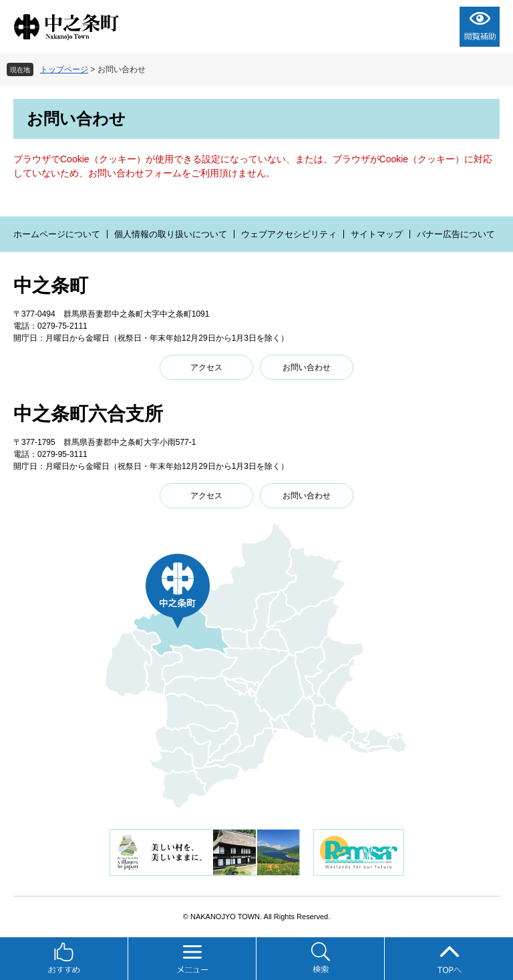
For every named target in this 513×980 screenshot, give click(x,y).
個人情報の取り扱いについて (171, 234)
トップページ (64, 69)
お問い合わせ (307, 367)
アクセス (206, 367)
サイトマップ (377, 234)
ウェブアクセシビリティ (289, 234)
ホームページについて (57, 234)
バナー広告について (456, 234)
